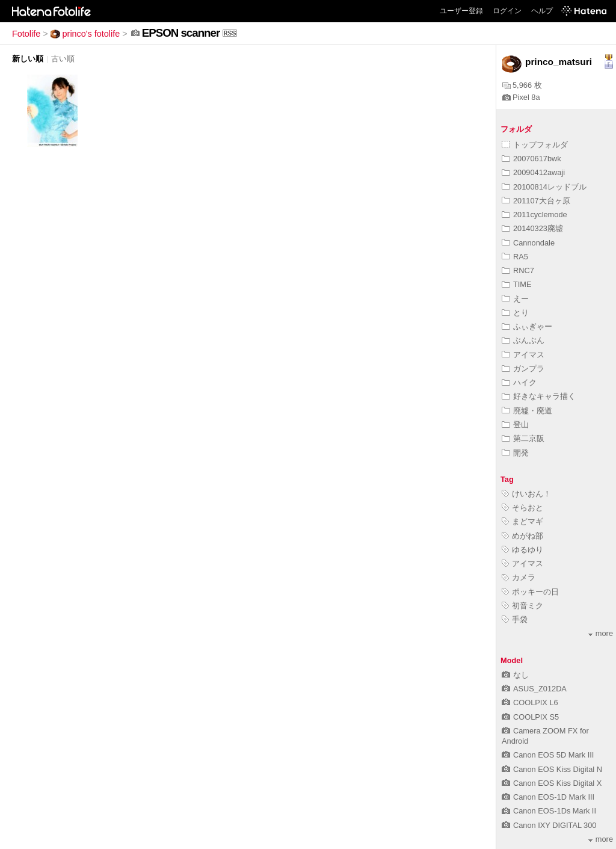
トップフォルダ (535, 145)
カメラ (519, 577)
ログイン (507, 11)
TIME (517, 284)
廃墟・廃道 (527, 411)
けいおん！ (526, 494)
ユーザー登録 (461, 11)
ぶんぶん (523, 340)
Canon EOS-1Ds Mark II (549, 811)
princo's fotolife (85, 34)
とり (515, 313)
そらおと (522, 508)
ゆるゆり (522, 550)
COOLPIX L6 (530, 702)
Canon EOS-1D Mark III (548, 797)
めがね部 (522, 536)
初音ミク (522, 606)
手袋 (515, 619)
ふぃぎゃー (527, 326)
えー (515, 299)
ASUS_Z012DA (534, 689)
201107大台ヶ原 (536, 201)
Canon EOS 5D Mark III (548, 755)
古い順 (63, 59)
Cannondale (528, 243)
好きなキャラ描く (539, 396)
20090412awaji (533, 172)
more (601, 633)
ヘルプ (542, 11)
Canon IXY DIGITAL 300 (549, 825)
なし (515, 675)
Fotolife (26, 34)
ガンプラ (523, 369)
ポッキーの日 (530, 592)
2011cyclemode (534, 215)
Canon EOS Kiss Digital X (552, 783)
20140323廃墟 (532, 228)
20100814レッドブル (544, 187)
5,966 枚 (522, 85)
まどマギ (522, 521)
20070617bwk (531, 159)
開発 (515, 453)
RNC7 (518, 270)
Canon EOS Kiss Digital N (552, 769)
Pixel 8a (521, 97)
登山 (515, 424)
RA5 (515, 257)
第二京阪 (523, 438)
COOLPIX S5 (530, 717)
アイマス (523, 355)
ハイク (519, 382)
